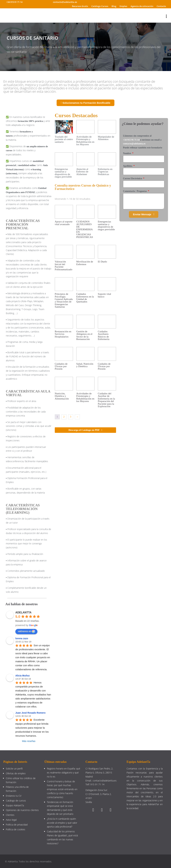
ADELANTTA (23, 612)
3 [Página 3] (71, 417)
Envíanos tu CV (14, 796)
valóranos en (26, 631)
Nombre (127, 153)
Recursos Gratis (80, 6)
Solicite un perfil (14, 769)
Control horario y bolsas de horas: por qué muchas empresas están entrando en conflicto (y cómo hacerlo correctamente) (62, 789)
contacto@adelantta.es (134, 144)
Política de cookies (16, 829)
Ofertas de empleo (16, 773)
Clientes (10, 815)
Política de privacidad (17, 825)
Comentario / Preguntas (135, 191)
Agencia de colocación (142, 6)
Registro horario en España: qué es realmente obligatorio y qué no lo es (64, 773)
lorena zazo (22, 638)
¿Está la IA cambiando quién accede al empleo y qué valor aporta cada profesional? (62, 823)
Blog (114, 6)
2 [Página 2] (64, 417)
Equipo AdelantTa (15, 805)
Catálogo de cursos (16, 801)
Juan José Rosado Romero (30, 713)
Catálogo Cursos (100, 6)
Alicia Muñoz (23, 676)
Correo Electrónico (133, 178)
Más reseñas (29, 741)
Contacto (161, 6)
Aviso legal (11, 820)
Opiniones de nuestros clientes (22, 810)
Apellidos (128, 166)
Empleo (123, 6)
